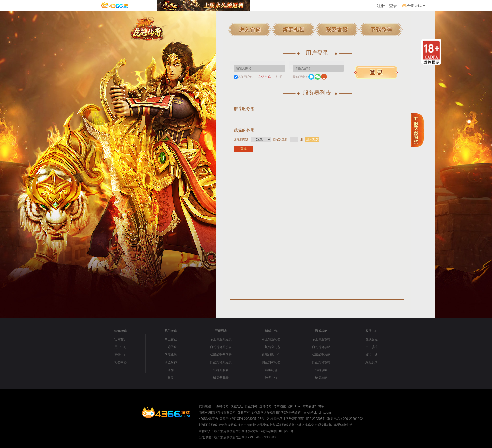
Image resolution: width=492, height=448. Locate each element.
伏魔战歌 (171, 355)
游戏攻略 (321, 331)
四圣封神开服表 (221, 362)
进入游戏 (312, 139)
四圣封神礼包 (271, 362)
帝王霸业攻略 (321, 339)
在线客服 (372, 339)
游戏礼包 (271, 331)
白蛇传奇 (171, 347)
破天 (171, 378)
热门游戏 (171, 331)
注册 (381, 6)
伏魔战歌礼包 (271, 355)
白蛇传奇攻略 (321, 347)
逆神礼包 (271, 370)
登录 (393, 6)
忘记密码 (264, 77)
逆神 (171, 370)
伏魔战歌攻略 (321, 355)
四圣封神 (171, 362)
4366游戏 (121, 331)
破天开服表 (221, 378)
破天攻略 (321, 378)
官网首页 (120, 339)
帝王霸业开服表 (221, 339)
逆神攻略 (321, 370)
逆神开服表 (221, 370)
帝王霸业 (171, 339)
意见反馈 (372, 362)
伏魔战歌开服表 (221, 355)
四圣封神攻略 (321, 362)
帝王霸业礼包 (271, 339)
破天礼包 (271, 378)
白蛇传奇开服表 (221, 347)
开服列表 (221, 331)
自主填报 (372, 347)
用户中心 (120, 347)
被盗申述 (372, 355)
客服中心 (372, 331)
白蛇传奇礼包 (271, 347)
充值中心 (120, 355)
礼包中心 (120, 362)
